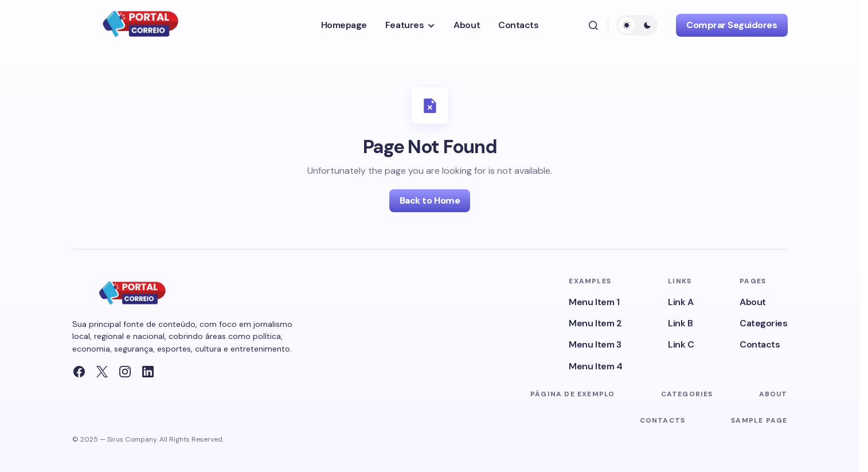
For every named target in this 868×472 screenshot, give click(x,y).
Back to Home (430, 200)
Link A (681, 302)
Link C (681, 344)
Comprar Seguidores (732, 25)
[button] (593, 25)
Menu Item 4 (595, 366)
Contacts (760, 344)
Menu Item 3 (595, 344)
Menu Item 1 (594, 302)
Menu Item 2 (595, 323)
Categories (763, 323)
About (753, 302)
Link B (680, 323)
